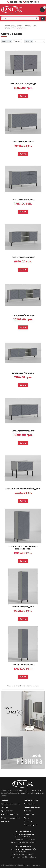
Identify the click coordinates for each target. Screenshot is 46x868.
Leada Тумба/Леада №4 (23, 315)
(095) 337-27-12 (16, 2)
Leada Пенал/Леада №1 (23, 607)
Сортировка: (7, 41)
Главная (4, 800)
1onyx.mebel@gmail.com (26, 857)
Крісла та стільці (31, 800)
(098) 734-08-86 (32, 2)
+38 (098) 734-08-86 (25, 854)
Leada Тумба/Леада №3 (23, 257)
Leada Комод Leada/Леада (23, 84)
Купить (23, 96)
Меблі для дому (31, 825)
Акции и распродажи (10, 804)
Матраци (28, 821)
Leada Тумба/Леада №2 (23, 200)
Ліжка (27, 818)
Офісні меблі (30, 804)
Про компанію (7, 811)
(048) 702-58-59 (25, 852)
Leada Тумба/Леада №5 (23, 373)
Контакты (5, 821)
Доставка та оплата (10, 814)
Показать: (29, 41)
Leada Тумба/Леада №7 (23, 431)
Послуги (5, 807)
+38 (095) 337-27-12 (23, 839)
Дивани (27, 811)
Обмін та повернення (10, 818)
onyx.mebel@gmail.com (26, 842)
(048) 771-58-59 (25, 837)
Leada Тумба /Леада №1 (23, 142)
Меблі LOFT (29, 814)
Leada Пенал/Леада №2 (23, 665)
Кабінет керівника (32, 807)
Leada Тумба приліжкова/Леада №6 (23, 489)
